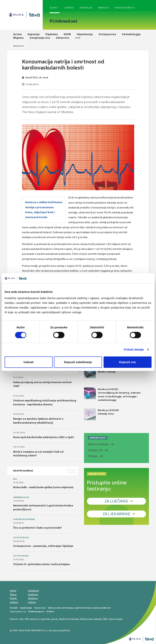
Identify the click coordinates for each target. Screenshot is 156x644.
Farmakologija (21, 497)
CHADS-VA (95, 450)
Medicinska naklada (91, 619)
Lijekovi (69, 8)
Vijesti (13, 598)
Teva (12, 612)
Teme (13, 591)
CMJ (21, 619)
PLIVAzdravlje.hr (36, 612)
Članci (54, 8)
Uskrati (29, 362)
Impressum (40, 608)
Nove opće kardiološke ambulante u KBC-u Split (44, 437)
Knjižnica (33, 595)
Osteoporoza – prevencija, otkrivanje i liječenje (43, 546)
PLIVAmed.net (63, 21)
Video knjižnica (125, 8)
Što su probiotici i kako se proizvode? (37, 528)
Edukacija (86, 8)
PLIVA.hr (50, 612)
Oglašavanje (26, 608)
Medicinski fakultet (69, 619)
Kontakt (14, 608)
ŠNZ (105, 619)
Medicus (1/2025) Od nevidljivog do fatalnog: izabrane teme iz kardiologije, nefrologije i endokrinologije (112, 395)
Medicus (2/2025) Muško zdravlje (101, 372)
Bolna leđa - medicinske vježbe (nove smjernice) (43, 487)
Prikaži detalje (134, 349)
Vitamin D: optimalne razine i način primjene (41, 564)
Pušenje (93, 456)
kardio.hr (35, 619)
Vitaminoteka (115, 619)
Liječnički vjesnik (49, 619)
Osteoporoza (21, 538)
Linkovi (32, 602)
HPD (27, 619)
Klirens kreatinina (98, 444)
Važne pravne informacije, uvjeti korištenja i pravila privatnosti (79, 608)
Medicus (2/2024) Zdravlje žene (101, 414)
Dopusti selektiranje (78, 362)
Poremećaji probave (24, 519)
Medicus (103, 8)
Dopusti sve (127, 362)
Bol (15, 479)
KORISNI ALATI (98, 438)
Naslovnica (18, 46)
